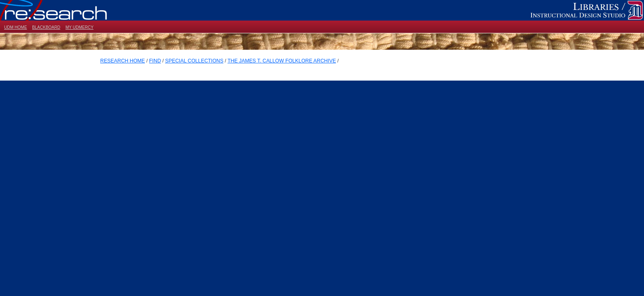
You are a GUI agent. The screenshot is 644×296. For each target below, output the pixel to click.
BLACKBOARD (46, 27)
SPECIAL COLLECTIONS (194, 61)
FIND (155, 61)
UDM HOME (16, 27)
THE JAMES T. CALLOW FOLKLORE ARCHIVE (282, 61)
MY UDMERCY (79, 27)
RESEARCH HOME (123, 61)
